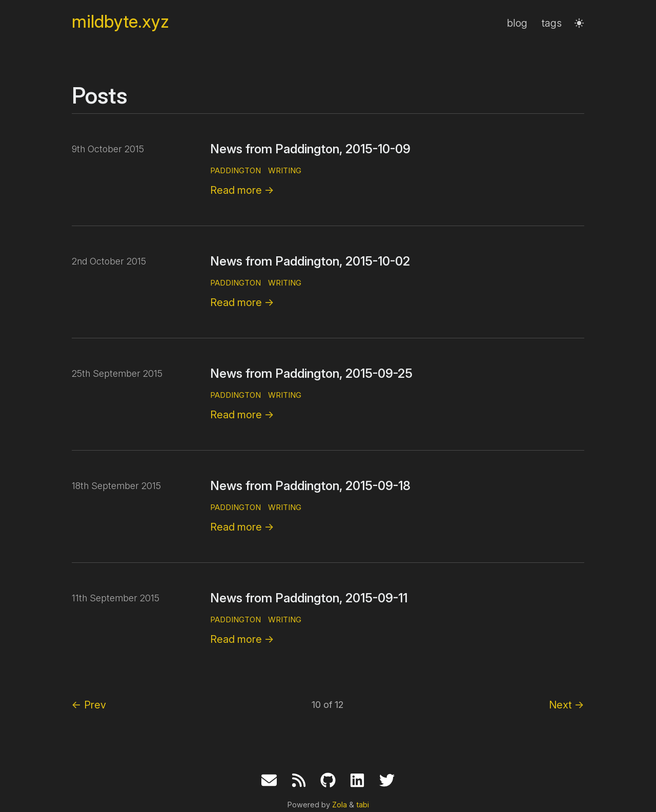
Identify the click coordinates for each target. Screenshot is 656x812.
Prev (89, 705)
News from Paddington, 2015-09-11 (309, 598)
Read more (242, 190)
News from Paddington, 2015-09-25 (311, 373)
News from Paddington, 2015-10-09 (310, 149)
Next (567, 705)
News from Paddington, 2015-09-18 (310, 486)
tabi (363, 805)
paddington (235, 170)
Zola (340, 805)
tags (552, 23)
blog (517, 23)
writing (285, 170)
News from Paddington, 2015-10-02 (310, 261)
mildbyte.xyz (120, 22)
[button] (579, 23)
